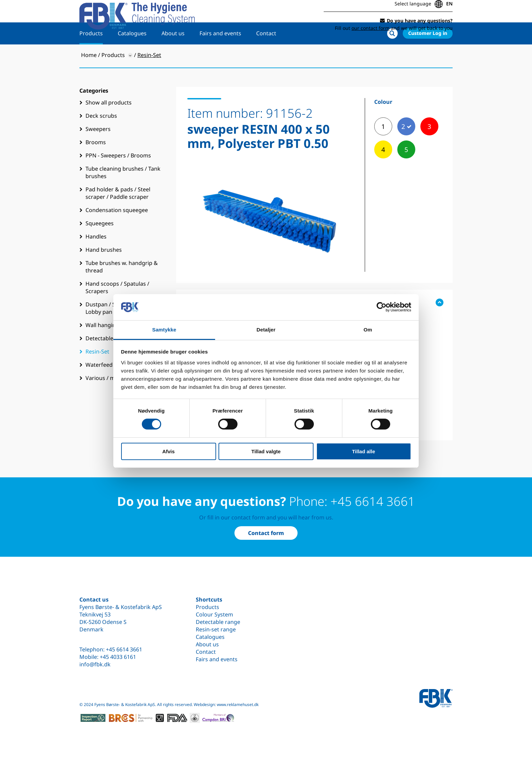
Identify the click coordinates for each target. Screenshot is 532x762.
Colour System (214, 614)
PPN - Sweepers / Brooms (118, 175)
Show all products (109, 122)
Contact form (266, 533)
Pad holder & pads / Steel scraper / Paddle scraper (118, 213)
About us (173, 53)
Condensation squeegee (117, 230)
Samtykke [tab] (164, 330)
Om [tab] (368, 330)
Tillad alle (363, 451)
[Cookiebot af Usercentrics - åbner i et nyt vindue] (382, 307)
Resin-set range (216, 629)
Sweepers (98, 149)
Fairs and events (220, 53)
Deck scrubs (101, 136)
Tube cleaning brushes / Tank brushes (123, 192)
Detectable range (218, 622)
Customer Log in (428, 53)
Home (89, 75)
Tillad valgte (266, 451)
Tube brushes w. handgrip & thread (122, 287)
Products (91, 53)
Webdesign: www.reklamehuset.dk (226, 704)
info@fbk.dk (95, 664)
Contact (266, 53)
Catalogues (132, 53)
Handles (96, 256)
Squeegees (100, 243)
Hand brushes (104, 270)
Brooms (96, 162)
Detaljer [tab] (266, 330)
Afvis (168, 451)
